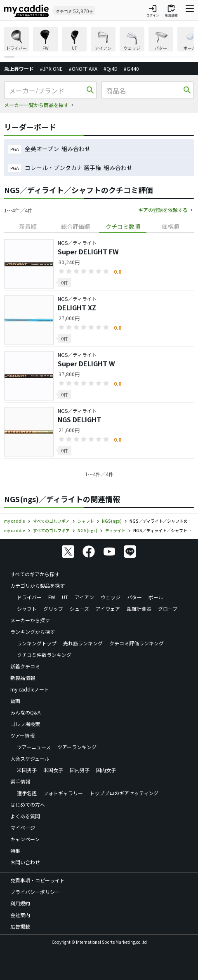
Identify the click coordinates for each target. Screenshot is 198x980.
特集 (15, 851)
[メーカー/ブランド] (47, 91)
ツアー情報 (22, 735)
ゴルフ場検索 (25, 724)
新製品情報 (23, 678)
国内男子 (80, 770)
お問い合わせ (25, 862)
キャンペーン (25, 839)
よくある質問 (25, 816)
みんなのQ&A (25, 712)
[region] (99, 42)
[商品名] (144, 91)
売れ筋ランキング (83, 643)
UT (65, 597)
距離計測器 (139, 609)
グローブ (168, 609)
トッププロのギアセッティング (124, 793)
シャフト (27, 609)
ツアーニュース (34, 747)
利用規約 (20, 903)
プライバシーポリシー (35, 892)
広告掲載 (20, 926)
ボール (156, 597)
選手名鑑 (27, 793)
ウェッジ (111, 597)
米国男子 (27, 770)
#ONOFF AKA (83, 69)
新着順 (28, 226)
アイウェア (108, 609)
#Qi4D (111, 69)
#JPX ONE (51, 69)
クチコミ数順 (123, 226)
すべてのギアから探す (35, 574)
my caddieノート (30, 689)
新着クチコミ (25, 666)
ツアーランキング (77, 747)
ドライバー (29, 597)
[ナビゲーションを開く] (190, 11)
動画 (15, 701)
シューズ (79, 609)
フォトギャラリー (63, 793)
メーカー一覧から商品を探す (36, 105)
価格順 (170, 226)
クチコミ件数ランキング (44, 655)
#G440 (131, 69)
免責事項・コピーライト (38, 880)
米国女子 (53, 770)
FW (52, 597)
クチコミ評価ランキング (137, 643)
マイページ (23, 828)
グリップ (53, 609)
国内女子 (106, 770)
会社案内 (20, 915)
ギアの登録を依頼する (163, 210)
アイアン (84, 597)
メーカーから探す (30, 620)
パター (134, 597)
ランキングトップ (37, 643)
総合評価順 (75, 226)
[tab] (28, 227)
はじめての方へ (28, 804)
